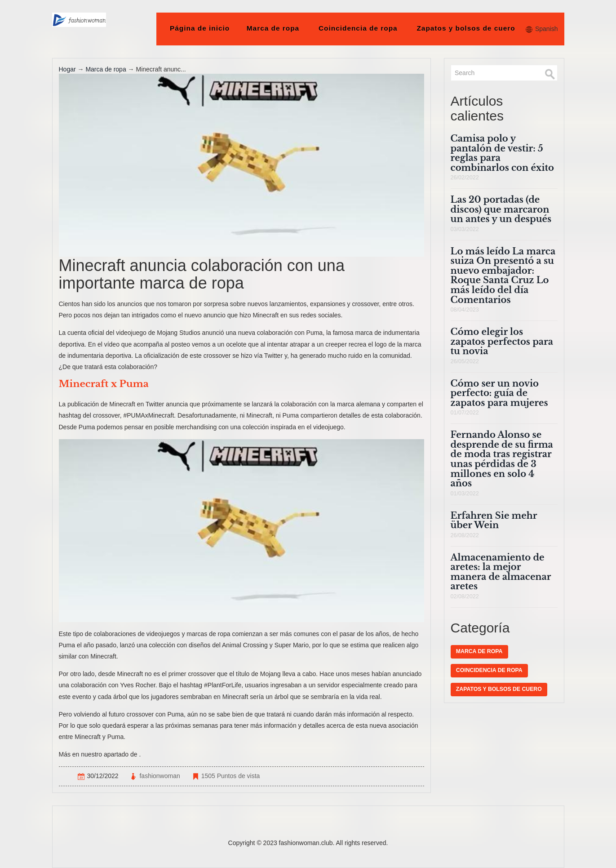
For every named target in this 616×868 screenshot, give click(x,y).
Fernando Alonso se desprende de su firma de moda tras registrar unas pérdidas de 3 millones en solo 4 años (502, 459)
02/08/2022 (465, 596)
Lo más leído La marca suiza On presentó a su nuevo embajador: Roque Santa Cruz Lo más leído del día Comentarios (503, 276)
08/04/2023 (465, 310)
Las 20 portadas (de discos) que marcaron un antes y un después (501, 209)
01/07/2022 (465, 413)
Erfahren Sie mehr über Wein (494, 521)
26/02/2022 (465, 178)
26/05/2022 (465, 361)
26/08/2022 (465, 535)
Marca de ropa (273, 28)
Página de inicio (200, 28)
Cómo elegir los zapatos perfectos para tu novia (502, 341)
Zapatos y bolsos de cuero (466, 28)
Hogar (67, 69)
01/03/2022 (465, 494)
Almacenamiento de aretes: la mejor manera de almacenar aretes (501, 572)
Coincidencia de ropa (358, 28)
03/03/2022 (465, 229)
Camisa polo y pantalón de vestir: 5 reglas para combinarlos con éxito (502, 153)
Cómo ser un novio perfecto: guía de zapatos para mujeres (499, 393)
